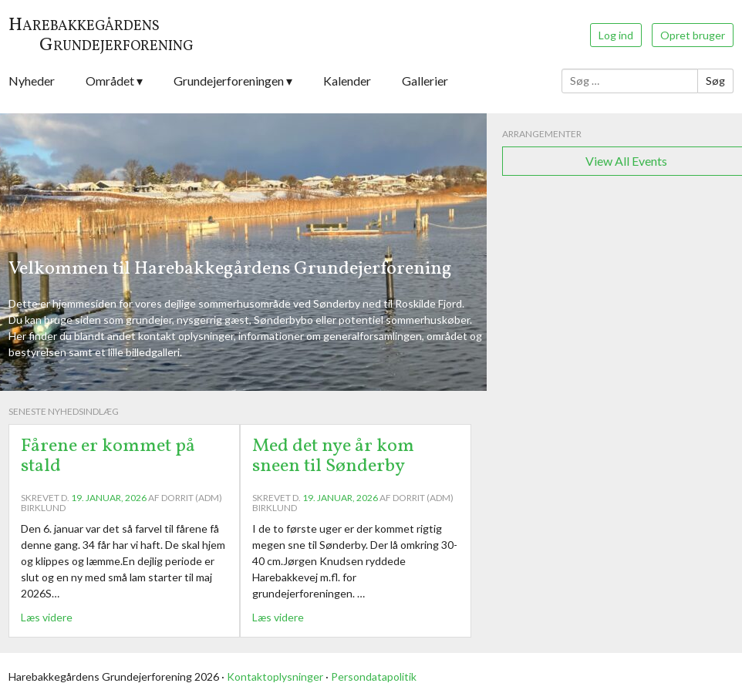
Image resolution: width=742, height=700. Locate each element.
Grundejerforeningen (229, 81)
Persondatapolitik (374, 676)
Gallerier (425, 81)
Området (110, 81)
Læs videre (47, 617)
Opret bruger (693, 35)
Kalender (347, 81)
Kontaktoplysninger (275, 676)
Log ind (616, 35)
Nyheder (32, 81)
